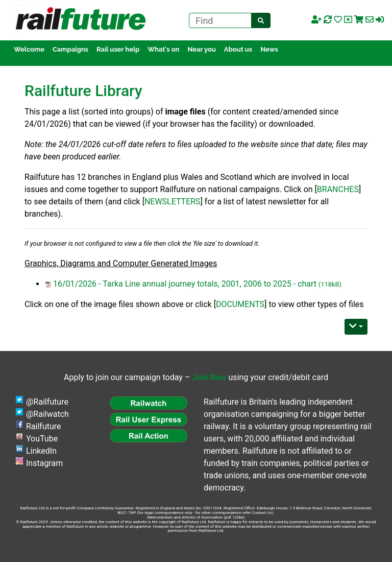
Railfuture (44, 426)
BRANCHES (338, 189)
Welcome (29, 49)
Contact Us (262, 513)
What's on (163, 49)
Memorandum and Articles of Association (185, 517)
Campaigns (70, 49)
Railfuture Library (83, 91)
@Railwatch (47, 414)
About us (238, 49)
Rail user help (118, 49)
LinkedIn (41, 451)
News (269, 49)
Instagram (44, 463)
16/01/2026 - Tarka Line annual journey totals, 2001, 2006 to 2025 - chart (185, 284)
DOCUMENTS (240, 304)
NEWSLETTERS (173, 202)
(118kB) (330, 284)
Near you (201, 49)
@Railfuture (47, 402)
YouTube (42, 439)
